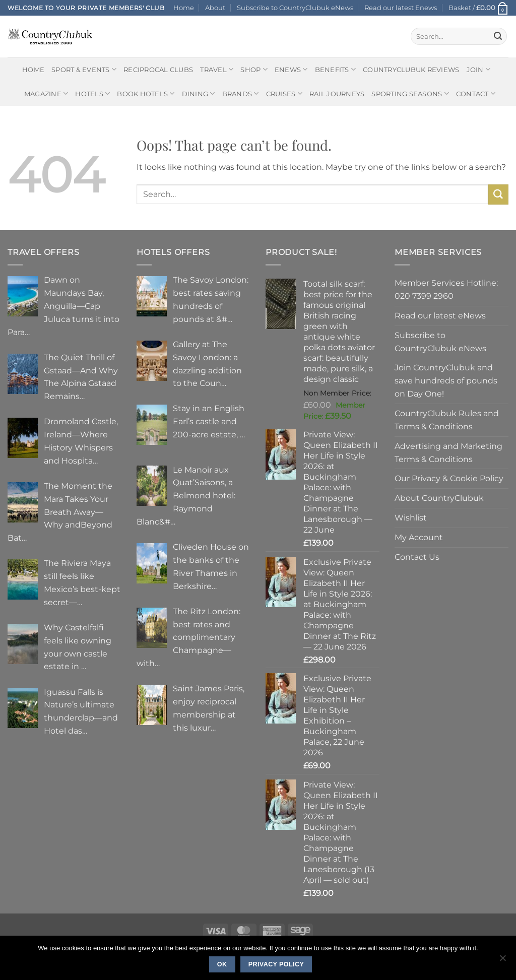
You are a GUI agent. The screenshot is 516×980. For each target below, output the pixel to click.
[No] (502, 961)
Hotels (92, 93)
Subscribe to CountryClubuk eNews (295, 8)
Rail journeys (337, 94)
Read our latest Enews (401, 8)
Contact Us (417, 557)
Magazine (46, 93)
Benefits (336, 69)
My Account (419, 537)
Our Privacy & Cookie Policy (449, 478)
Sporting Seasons (410, 93)
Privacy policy (276, 964)
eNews (291, 69)
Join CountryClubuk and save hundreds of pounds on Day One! (446, 380)
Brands (241, 93)
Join (479, 69)
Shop (254, 69)
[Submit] (498, 36)
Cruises (284, 93)
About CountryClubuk (439, 498)
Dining (199, 93)
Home (184, 8)
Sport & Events (84, 69)
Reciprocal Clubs (158, 70)
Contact (476, 93)
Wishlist (411, 517)
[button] (478, 8)
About (215, 8)
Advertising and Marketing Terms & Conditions (448, 452)
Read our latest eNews (440, 315)
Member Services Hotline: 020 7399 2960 (446, 289)
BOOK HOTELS (146, 93)
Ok (222, 964)
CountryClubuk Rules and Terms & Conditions (447, 420)
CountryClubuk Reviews (411, 70)
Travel (217, 69)
